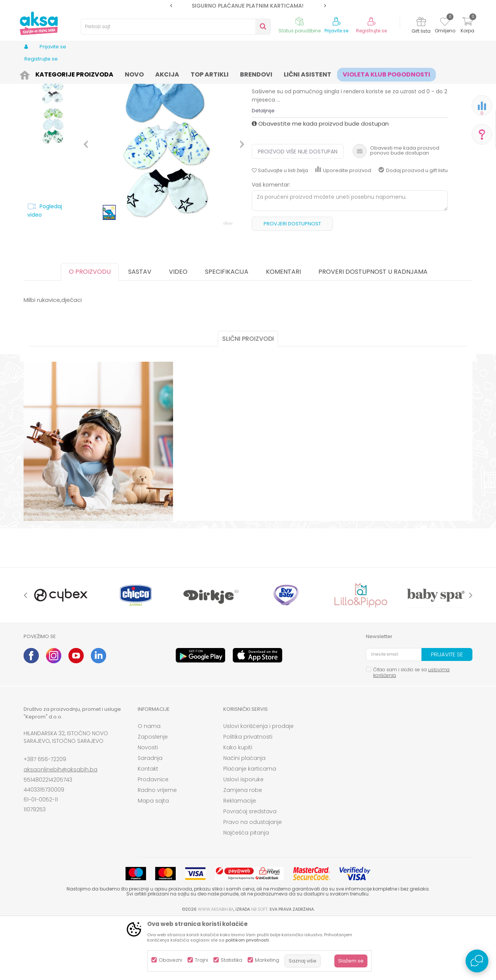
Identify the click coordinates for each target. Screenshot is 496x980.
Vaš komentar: (271, 244)
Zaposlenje (153, 796)
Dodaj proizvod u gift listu (413, 229)
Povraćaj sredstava (250, 870)
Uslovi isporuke (243, 838)
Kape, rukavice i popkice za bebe (213, 73)
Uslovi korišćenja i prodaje (258, 785)
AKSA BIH (34, 73)
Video (178, 331)
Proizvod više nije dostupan (298, 211)
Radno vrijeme (157, 849)
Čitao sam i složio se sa (411, 731)
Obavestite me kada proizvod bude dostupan (320, 183)
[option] (248, 6)
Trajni (201, 960)
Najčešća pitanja (246, 892)
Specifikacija (227, 331)
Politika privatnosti (248, 796)
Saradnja (150, 817)
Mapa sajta (153, 860)
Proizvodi (60, 73)
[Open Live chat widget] (477, 961)
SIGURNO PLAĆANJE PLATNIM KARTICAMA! (248, 6)
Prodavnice (153, 838)
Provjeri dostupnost (292, 283)
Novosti (148, 806)
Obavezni (170, 960)
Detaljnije (263, 170)
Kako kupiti (238, 806)
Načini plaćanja (244, 817)
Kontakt (148, 828)
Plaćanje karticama (250, 828)
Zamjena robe (243, 849)
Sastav (140, 331)
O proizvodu (90, 331)
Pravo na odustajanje (253, 881)
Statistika (231, 960)
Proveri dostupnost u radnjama (373, 331)
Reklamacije (240, 860)
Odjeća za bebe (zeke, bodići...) (135, 73)
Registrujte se (371, 31)
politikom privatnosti (247, 940)
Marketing (267, 960)
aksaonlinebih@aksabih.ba (60, 828)
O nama (149, 785)
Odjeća (85, 73)
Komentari (283, 331)
